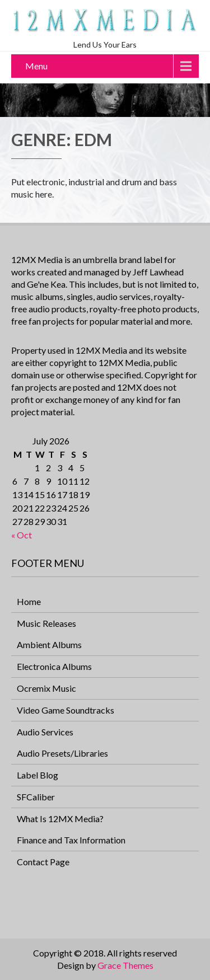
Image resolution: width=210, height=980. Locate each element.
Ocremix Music (46, 688)
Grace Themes (125, 965)
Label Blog (38, 775)
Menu (36, 66)
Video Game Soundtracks (66, 710)
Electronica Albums (54, 666)
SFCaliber (36, 797)
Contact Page (43, 862)
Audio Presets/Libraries (62, 753)
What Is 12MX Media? (60, 819)
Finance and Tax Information (71, 840)
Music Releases (46, 623)
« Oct (22, 535)
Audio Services (45, 732)
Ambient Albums (49, 644)
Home (29, 601)
